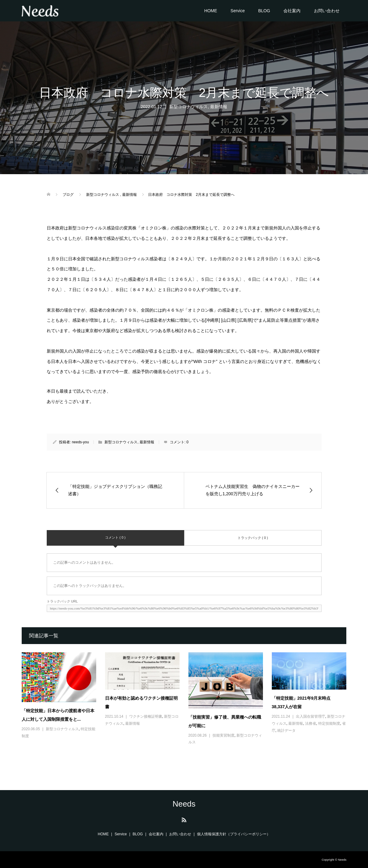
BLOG (264, 11)
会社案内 (292, 11)
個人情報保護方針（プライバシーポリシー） (234, 834)
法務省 (311, 723)
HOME (211, 11)
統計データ (286, 731)
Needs (184, 804)
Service (238, 11)
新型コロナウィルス (188, 107)
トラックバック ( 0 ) (253, 538)
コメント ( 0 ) (115, 537)
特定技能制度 (329, 723)
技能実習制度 (224, 735)
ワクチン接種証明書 (146, 716)
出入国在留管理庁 (311, 716)
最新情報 (219, 107)
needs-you (80, 442)
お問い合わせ (327, 11)
